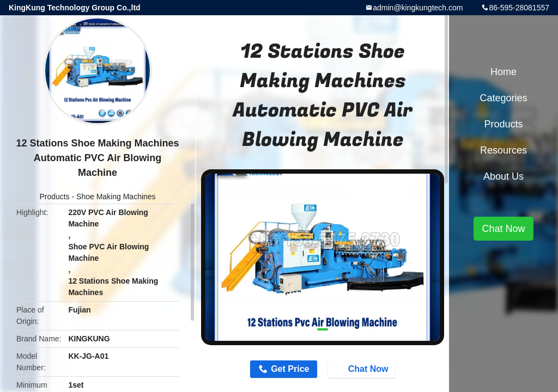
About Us (504, 176)
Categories (503, 98)
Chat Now (363, 369)
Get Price (290, 369)
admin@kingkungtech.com (418, 8)
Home (504, 72)
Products (54, 197)
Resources (504, 150)
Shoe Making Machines (116, 197)
